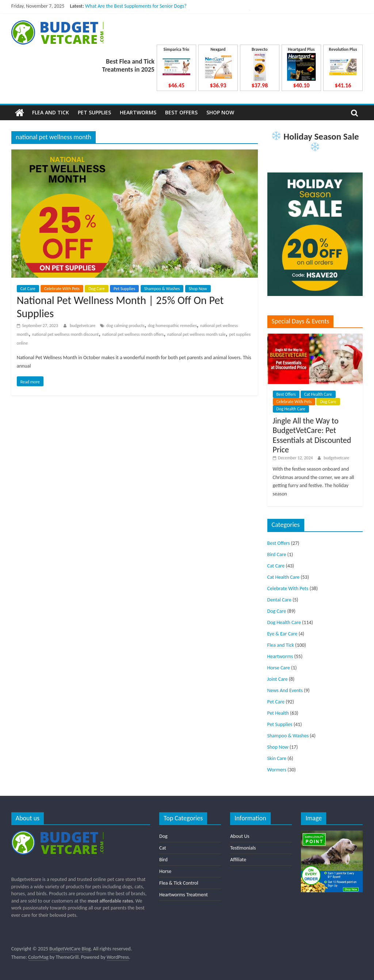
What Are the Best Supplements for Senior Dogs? (136, 6)
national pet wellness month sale (196, 334)
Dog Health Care (291, 409)
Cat (163, 848)
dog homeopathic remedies (172, 326)
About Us (240, 836)
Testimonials (243, 848)
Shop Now (220, 112)
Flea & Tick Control (179, 883)
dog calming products (125, 326)
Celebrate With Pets (62, 289)
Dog (163, 836)
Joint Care (278, 679)
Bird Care (277, 554)
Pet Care (276, 702)
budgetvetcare (83, 326)
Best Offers (181, 112)
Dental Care (279, 600)
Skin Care (277, 758)
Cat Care (28, 289)
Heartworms (138, 112)
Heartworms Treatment (184, 895)
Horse (165, 871)
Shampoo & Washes (162, 289)
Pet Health (278, 713)
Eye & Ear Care (283, 634)
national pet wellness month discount (65, 334)
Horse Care (279, 668)
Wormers (277, 770)
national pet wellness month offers (133, 334)
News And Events (285, 690)
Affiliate (238, 860)
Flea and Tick (51, 112)
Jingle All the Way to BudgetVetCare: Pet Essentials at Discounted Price (312, 435)
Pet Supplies (94, 112)
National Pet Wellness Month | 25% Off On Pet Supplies (120, 307)
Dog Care (96, 289)
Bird (163, 860)
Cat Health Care (318, 394)
